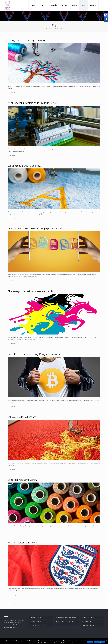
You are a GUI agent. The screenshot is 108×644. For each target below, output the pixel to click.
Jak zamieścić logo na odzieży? (24, 166)
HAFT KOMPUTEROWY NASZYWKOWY (66, 617)
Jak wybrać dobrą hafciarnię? (23, 417)
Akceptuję (90, 642)
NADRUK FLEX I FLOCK (36, 621)
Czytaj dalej (13, 92)
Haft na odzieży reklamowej (22, 543)
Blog (54, 28)
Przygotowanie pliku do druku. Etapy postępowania (35, 229)
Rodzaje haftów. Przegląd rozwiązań (27, 40)
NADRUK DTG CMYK (35, 617)
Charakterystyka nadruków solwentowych (30, 291)
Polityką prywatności (73, 640)
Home (48, 28)
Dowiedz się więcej (100, 642)
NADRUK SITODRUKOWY (88, 617)
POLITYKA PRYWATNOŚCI (89, 625)
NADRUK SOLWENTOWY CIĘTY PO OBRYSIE (65, 622)
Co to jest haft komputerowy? (23, 480)
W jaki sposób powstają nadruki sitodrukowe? (32, 103)
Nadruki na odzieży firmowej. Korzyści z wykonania (35, 354)
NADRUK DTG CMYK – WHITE (38, 625)
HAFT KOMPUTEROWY (88, 621)
